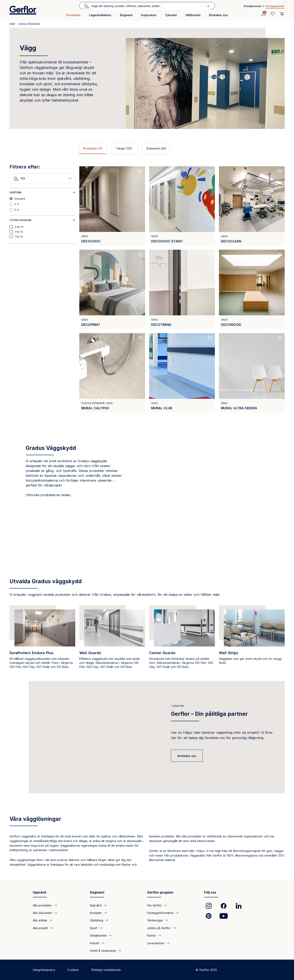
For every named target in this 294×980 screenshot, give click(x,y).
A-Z (17, 204)
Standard (20, 199)
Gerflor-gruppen (160, 892)
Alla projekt (40, 928)
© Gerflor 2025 (206, 970)
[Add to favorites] (140, 171)
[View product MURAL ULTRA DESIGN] (252, 373)
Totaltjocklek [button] (20, 220)
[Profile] (263, 14)
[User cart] (282, 14)
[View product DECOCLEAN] (252, 206)
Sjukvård (96, 905)
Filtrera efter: (25, 167)
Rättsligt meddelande (106, 970)
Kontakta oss (218, 15)
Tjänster (171, 15)
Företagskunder (275, 6)
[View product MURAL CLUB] (182, 373)
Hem (12, 24)
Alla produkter (42, 905)
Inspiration (149, 15)
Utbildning (97, 920)
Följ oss (210, 892)
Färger (124, 148)
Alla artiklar (40, 920)
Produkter (73, 15)
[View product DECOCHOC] (112, 206)
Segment (126, 15)
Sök (87, 6)
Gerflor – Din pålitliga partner (209, 714)
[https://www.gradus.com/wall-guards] (112, 639)
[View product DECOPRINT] (112, 289)
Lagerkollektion (100, 15)
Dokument (156, 148)
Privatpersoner (253, 6)
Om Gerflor (154, 905)
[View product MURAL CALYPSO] (112, 373)
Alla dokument (42, 913)
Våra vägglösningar (35, 819)
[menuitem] (73, 17)
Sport (93, 928)
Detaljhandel (98, 935)
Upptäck (40, 892)
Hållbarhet (193, 15)
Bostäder (96, 913)
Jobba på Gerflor (159, 928)
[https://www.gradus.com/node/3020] (182, 639)
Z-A (17, 210)
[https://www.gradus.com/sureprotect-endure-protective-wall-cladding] (42, 639)
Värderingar (155, 920)
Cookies (73, 970)
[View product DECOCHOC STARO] (182, 206)
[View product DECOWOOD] (252, 289)
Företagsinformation (160, 913)
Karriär (151, 935)
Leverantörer (156, 943)
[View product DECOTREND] (182, 289)
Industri (95, 943)
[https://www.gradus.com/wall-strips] (252, 639)
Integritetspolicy (44, 970)
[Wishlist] (273, 14)
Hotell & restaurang (103, 951)
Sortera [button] (15, 192)
